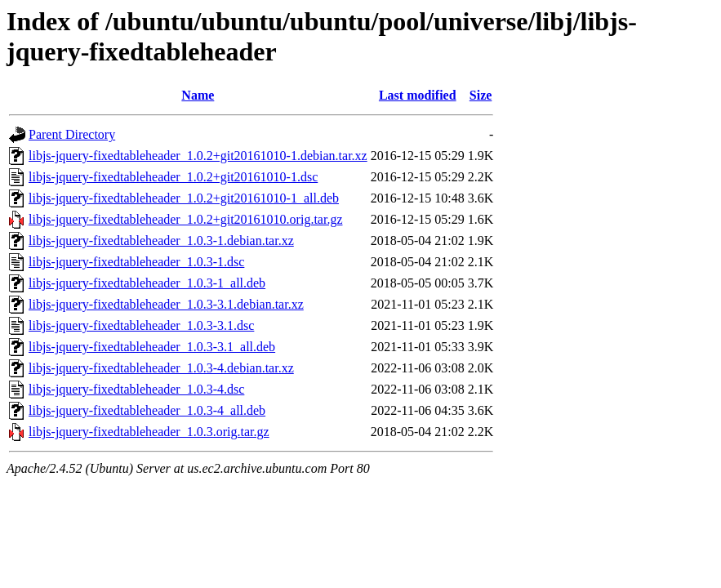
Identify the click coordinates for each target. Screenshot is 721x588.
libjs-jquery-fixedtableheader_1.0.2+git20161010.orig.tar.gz (185, 219)
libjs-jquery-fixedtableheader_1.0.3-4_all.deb (147, 410)
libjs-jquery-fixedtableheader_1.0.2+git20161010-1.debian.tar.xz (198, 156)
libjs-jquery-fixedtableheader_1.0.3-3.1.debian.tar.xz (166, 304)
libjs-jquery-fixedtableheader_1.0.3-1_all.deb (147, 283)
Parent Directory (72, 134)
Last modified (418, 95)
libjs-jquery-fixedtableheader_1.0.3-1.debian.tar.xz (161, 241)
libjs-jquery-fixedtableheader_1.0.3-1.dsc (136, 262)
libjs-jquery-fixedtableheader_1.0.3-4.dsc (136, 389)
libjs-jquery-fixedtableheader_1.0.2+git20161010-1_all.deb (184, 198)
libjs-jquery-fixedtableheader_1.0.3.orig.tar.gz (149, 432)
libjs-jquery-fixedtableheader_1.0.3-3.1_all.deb (152, 347)
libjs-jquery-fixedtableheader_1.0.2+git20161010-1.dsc (173, 177)
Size (481, 95)
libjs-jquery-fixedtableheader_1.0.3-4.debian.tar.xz (161, 368)
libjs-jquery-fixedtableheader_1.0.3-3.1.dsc (141, 325)
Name (198, 95)
